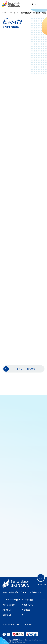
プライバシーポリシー (11, 624)
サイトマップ (28, 624)
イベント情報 (29, 600)
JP (32, 4)
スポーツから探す (9, 605)
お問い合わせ (7, 615)
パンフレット (7, 610)
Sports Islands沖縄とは (11, 600)
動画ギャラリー (29, 605)
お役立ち (27, 610)
